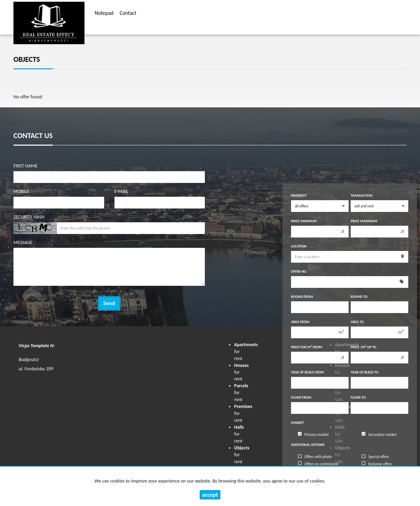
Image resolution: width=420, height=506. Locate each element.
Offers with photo (315, 457)
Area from (300, 322)
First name (26, 166)
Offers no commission (318, 464)
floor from (301, 397)
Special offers (375, 457)
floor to (358, 397)
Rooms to (359, 297)
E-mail (121, 191)
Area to (357, 322)
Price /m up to (363, 347)
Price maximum (364, 221)
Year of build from (307, 372)
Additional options (308, 445)
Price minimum (304, 221)
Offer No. (299, 271)
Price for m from (307, 347)
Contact (128, 14)
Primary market (313, 434)
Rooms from (302, 297)
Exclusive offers (377, 464)
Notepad (104, 14)
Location (299, 246)
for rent (239, 434)
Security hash (29, 217)
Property (299, 196)
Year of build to (364, 372)
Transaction (362, 196)
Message (23, 242)
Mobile (21, 191)
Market (298, 423)
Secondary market (379, 434)
